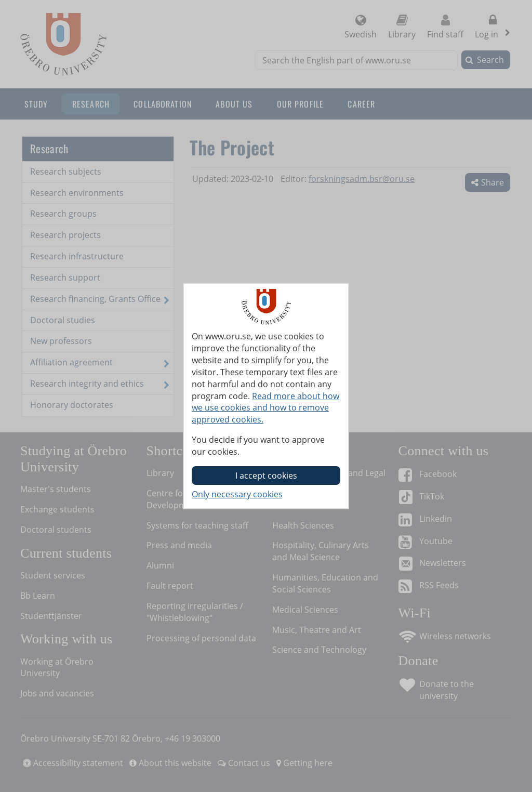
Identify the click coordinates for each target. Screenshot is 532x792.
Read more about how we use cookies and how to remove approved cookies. (265, 408)
